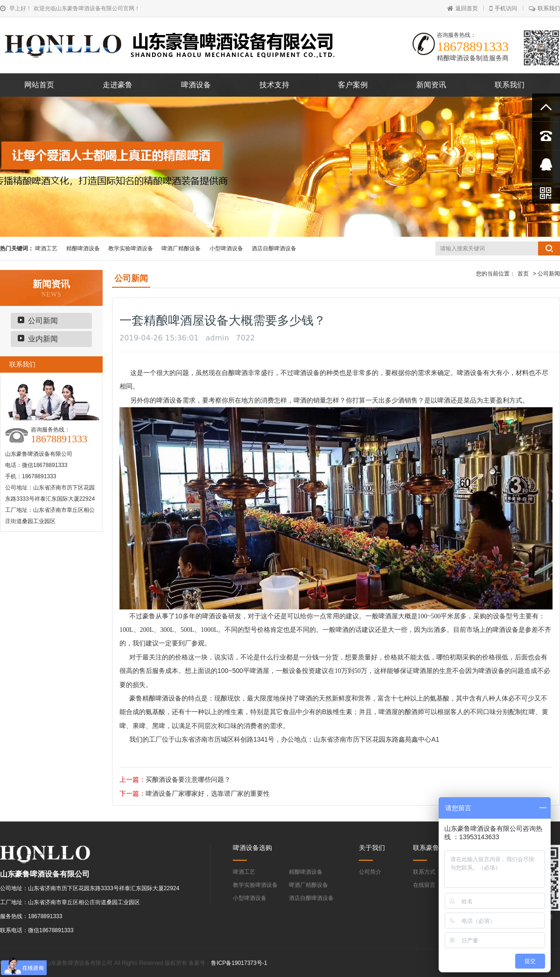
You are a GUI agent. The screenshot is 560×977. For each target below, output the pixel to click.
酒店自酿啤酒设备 (274, 248)
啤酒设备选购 (252, 848)
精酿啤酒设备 (83, 248)
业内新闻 (43, 339)
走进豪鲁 (118, 85)
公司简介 (370, 872)
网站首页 (39, 85)
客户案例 (353, 85)
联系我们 (544, 8)
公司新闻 (43, 321)
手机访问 (503, 8)
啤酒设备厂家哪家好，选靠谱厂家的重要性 (208, 793)
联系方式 (424, 872)
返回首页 (462, 8)
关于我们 (372, 848)
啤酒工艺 (46, 248)
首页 (523, 274)
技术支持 (274, 85)
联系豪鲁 (426, 848)
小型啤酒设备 (226, 248)
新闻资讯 (431, 85)
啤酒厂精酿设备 (181, 248)
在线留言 (424, 885)
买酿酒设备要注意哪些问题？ (188, 779)
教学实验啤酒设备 (131, 248)
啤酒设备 (196, 85)
